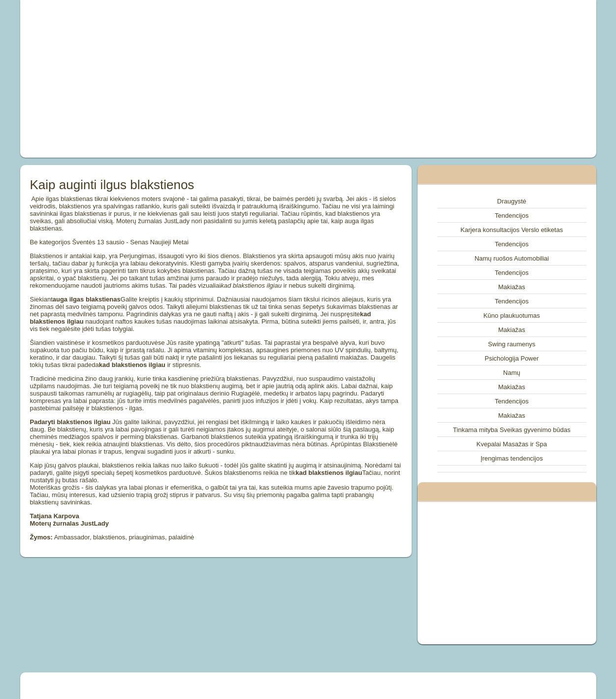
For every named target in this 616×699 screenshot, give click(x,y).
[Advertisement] (197, 79)
